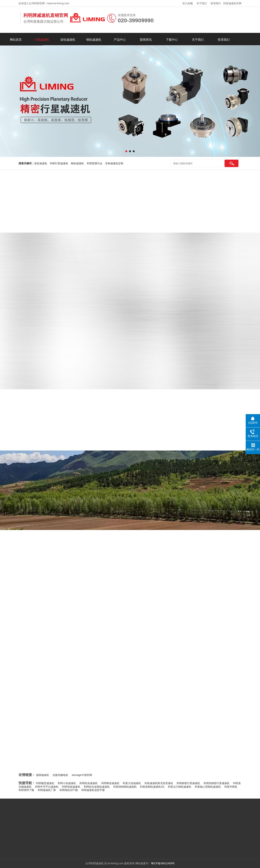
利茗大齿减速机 (132, 783)
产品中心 (120, 40)
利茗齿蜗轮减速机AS (152, 787)
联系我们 (216, 3)
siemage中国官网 (82, 775)
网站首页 (16, 40)
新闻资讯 (146, 40)
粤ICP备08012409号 (163, 863)
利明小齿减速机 (67, 783)
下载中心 (172, 40)
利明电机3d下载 (69, 790)
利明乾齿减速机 (89, 783)
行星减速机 (42, 40)
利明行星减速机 (59, 163)
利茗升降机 (231, 787)
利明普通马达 (95, 163)
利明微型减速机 (45, 783)
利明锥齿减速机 (110, 783)
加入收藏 (188, 3)
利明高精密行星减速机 (217, 783)
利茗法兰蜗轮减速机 (180, 787)
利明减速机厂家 (47, 790)
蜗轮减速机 (94, 40)
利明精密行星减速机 (188, 783)
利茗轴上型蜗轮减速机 (208, 787)
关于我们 (202, 3)
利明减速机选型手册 (93, 790)
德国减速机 (43, 775)
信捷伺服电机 (60, 775)
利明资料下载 (26, 790)
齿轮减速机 (68, 40)
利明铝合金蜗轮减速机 (97, 787)
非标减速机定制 (114, 163)
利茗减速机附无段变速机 (159, 783)
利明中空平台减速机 (47, 787)
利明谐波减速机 (71, 787)
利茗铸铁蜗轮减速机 (125, 787)
